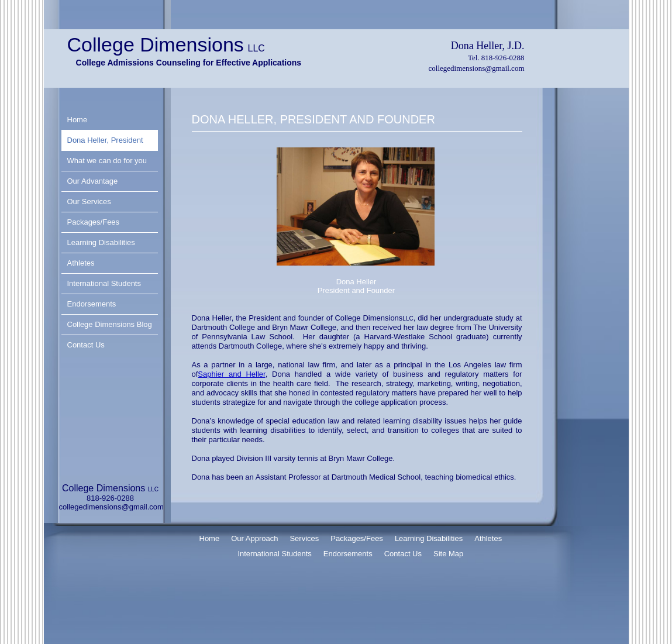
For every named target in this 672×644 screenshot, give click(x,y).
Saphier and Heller (231, 374)
